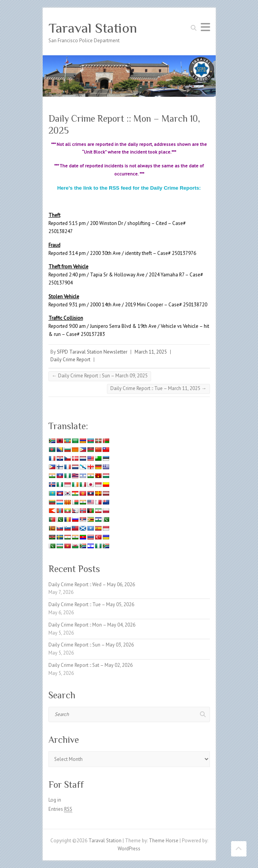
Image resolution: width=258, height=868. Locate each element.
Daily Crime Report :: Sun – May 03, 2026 (91, 645)
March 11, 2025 (151, 352)
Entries (60, 809)
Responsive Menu (205, 27)
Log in (55, 800)
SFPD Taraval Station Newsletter (92, 352)
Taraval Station (93, 28)
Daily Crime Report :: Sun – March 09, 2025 (100, 376)
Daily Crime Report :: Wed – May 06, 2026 (92, 584)
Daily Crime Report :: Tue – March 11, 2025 (158, 388)
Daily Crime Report (70, 360)
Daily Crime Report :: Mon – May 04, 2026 (92, 625)
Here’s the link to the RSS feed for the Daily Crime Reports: (129, 188)
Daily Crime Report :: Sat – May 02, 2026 (91, 665)
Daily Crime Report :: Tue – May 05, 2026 (91, 604)
